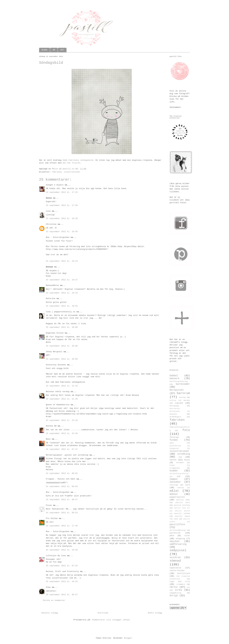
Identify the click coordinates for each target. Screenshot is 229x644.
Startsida (103, 613)
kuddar (174, 471)
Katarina (51, 298)
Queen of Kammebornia (58, 405)
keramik (180, 463)
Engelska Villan (55, 333)
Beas (48, 439)
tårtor (174, 587)
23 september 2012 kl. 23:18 (62, 420)
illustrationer (72, 172)
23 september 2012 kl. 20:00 (62, 327)
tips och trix (180, 582)
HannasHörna (52, 285)
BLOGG (45, 50)
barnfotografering (179, 381)
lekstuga (174, 485)
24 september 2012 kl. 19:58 (62, 550)
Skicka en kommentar (54, 600)
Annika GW (51, 426)
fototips (174, 437)
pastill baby (183, 500)
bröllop (173, 400)
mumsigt (181, 488)
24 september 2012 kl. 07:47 (62, 449)
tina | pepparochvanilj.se (61, 312)
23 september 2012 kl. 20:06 (62, 346)
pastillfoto (177, 525)
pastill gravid (182, 511)
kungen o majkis (55, 185)
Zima (48, 587)
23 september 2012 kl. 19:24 (62, 261)
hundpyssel (174, 448)
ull (188, 587)
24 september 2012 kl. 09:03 (62, 487)
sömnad (175, 561)
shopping (180, 539)
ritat (187, 536)
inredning (184, 454)
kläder (172, 465)
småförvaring (178, 544)
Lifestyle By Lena (56, 556)
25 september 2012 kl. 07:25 (62, 566)
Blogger (128, 638)
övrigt (174, 596)
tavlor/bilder (177, 571)
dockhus (173, 414)
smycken (175, 541)
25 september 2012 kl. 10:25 (62, 582)
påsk (172, 536)
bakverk (175, 379)
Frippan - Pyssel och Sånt (61, 479)
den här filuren (71, 163)
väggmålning (175, 593)
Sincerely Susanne (56, 365)
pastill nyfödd (182, 514)
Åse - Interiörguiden (58, 237)
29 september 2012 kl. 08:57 (62, 595)
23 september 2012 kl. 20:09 (62, 359)
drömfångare (175, 417)
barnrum (183, 393)
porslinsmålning (177, 530)
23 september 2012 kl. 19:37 (62, 280)
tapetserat (175, 568)
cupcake (179, 403)
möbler (174, 494)
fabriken (57, 172)
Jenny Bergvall (54, 352)
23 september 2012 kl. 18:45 (62, 232)
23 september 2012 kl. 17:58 (62, 205)
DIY (62, 50)
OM (54, 50)
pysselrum (175, 533)
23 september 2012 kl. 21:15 (62, 386)
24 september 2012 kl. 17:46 (62, 526)
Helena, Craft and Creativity (62, 571)
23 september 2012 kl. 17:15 (62, 192)
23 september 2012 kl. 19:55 (62, 306)
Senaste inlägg (50, 613)
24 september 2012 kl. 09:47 (62, 500)
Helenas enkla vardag (58, 392)
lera (188, 485)
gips (172, 443)
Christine (51, 224)
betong (182, 397)
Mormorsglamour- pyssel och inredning (67, 455)
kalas (187, 460)
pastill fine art (182, 508)
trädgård (181, 584)
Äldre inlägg (155, 613)
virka (178, 590)
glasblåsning (175, 446)
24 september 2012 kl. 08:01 (62, 473)
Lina (48, 211)
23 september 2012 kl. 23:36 (62, 433)
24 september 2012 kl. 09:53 (62, 513)
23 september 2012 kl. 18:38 (62, 219)
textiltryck (183, 573)
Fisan (49, 505)
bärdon (187, 400)
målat (174, 491)
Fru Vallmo (52, 518)
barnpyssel (177, 390)
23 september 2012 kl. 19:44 (62, 293)
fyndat (174, 440)
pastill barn (183, 503)
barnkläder (183, 384)
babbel (174, 376)
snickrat (175, 558)
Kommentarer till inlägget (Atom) (111, 620)
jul (180, 457)
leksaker (175, 482)
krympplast (175, 468)
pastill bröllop (182, 505)
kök (179, 476)
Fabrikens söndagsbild (81, 160)
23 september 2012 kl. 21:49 (62, 399)
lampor (174, 479)
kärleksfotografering (179, 474)
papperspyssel (177, 497)
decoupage (174, 406)
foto (186, 430)
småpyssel (178, 550)
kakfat (173, 460)
